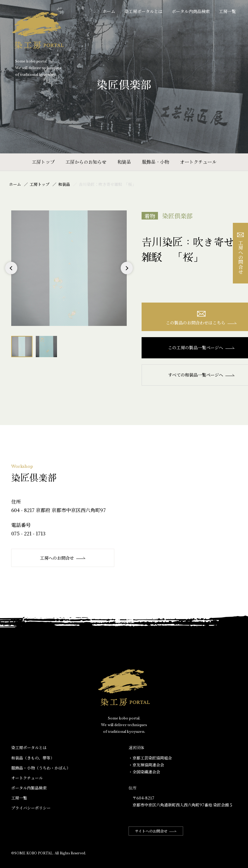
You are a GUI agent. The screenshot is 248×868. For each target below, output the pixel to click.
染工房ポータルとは (143, 11)
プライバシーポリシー (31, 808)
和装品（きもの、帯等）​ (33, 758)
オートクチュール (198, 162)
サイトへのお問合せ (156, 831)
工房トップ (43, 162)
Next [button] (127, 274)
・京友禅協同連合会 (146, 765)
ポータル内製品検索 (29, 788)
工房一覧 (227, 11)
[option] (69, 268)
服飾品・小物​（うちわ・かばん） (41, 768)
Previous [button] (11, 274)
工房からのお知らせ (86, 162)
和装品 (124, 162)
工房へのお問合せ (63, 558)
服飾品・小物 (156, 162)
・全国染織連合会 (144, 772)
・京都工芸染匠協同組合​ (150, 758)
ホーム (109, 11)
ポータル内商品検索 (191, 11)
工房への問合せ (241, 253)
